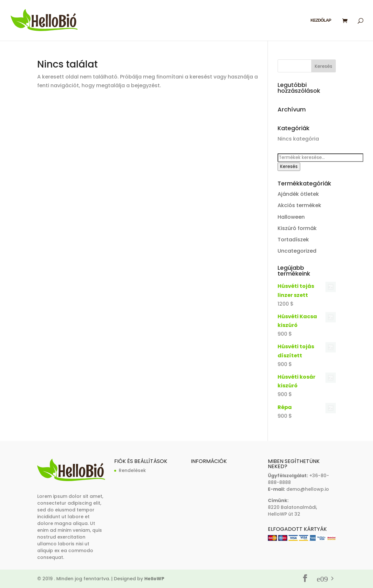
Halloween (291, 217)
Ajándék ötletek (298, 194)
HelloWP (154, 579)
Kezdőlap (321, 20)
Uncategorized (297, 251)
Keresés (289, 167)
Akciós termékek (299, 205)
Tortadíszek (293, 240)
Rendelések (132, 470)
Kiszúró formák (297, 228)
